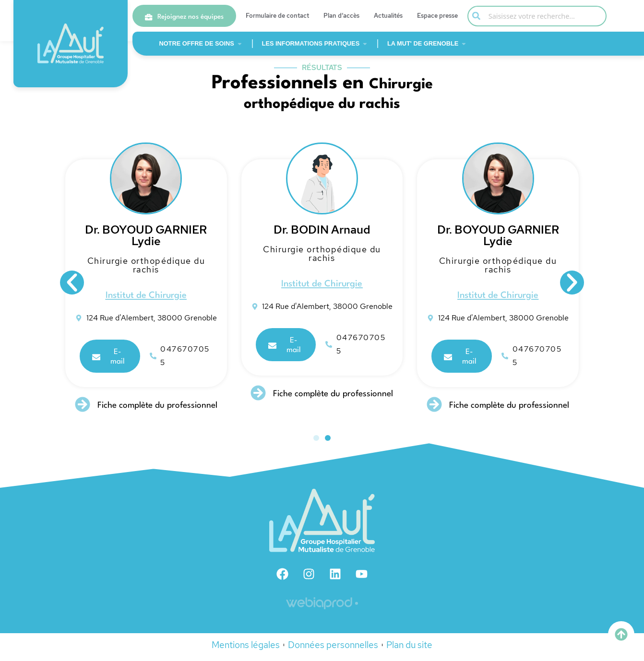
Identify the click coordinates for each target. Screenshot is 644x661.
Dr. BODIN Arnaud (326, 235)
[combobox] (537, 16)
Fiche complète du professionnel (162, 410)
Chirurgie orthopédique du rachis (150, 271)
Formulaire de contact (277, 16)
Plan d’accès (341, 16)
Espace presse (437, 16)
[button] (72, 288)
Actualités (388, 16)
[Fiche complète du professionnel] (87, 409)
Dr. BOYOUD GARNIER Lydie (150, 241)
